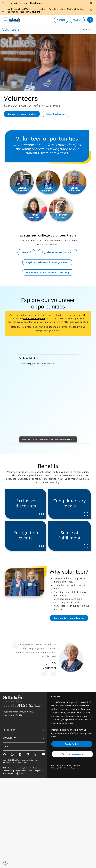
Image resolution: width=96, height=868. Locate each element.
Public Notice (38, 785)
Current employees (72, 771)
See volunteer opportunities (69, 635)
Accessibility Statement (23, 785)
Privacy (11, 785)
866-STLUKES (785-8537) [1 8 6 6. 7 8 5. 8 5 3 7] (23, 722)
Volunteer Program (34, 328)
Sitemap (22, 791)
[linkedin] (20, 772)
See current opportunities (22, 114)
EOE (5, 785)
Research (26, 262)
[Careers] (61, 20)
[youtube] (43, 771)
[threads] (28, 772)
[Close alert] (91, 3)
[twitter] (36, 772)
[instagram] (12, 772)
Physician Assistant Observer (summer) (47, 272)
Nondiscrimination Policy (23, 788)
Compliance (38, 788)
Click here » (36, 12)
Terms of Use (8, 788)
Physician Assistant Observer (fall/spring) (48, 282)
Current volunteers (57, 114)
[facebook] (5, 772)
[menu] (6, 20)
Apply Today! (72, 761)
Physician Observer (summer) (58, 262)
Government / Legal (10, 791)
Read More (36, 3)
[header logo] (14, 20)
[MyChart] (77, 20)
